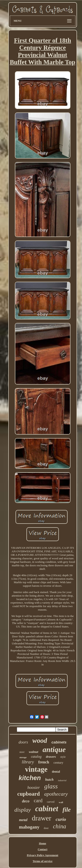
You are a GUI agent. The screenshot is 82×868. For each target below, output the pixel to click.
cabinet (47, 809)
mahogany (29, 827)
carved (51, 802)
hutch (49, 780)
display (23, 810)
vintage (36, 769)
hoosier (34, 787)
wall (61, 802)
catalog (36, 757)
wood (40, 741)
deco (26, 801)
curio (61, 819)
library (28, 762)
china (59, 826)
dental (56, 772)
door (46, 828)
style (63, 757)
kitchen (30, 778)
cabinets (59, 742)
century (58, 763)
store (22, 752)
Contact (42, 849)
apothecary (56, 794)
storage (23, 757)
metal (23, 820)
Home (43, 843)
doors (23, 742)
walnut (34, 752)
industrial (62, 780)
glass (51, 786)
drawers (51, 757)
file (67, 810)
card (38, 801)
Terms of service (43, 861)
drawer (42, 818)
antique (54, 749)
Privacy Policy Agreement (43, 855)
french (44, 762)
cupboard (29, 794)
